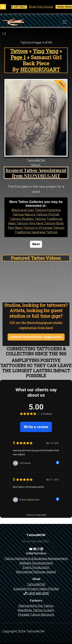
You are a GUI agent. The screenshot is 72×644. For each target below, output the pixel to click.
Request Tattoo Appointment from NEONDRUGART (36, 173)
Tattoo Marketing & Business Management (36, 558)
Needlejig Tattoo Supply (36, 610)
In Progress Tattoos (50, 228)
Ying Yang (45, 51)
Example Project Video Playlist (36, 589)
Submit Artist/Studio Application (36, 337)
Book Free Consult (43, 7)
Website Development (36, 563)
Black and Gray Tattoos (29, 210)
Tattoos (19, 51)
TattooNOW (36, 584)
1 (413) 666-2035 (36, 593)
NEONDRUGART (40, 69)
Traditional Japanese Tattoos (36, 232)
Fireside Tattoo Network (36, 615)
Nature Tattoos (36, 214)
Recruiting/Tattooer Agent (36, 572)
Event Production (36, 567)
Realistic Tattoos (34, 219)
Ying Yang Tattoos (42, 223)
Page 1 (18, 57)
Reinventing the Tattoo (36, 606)
